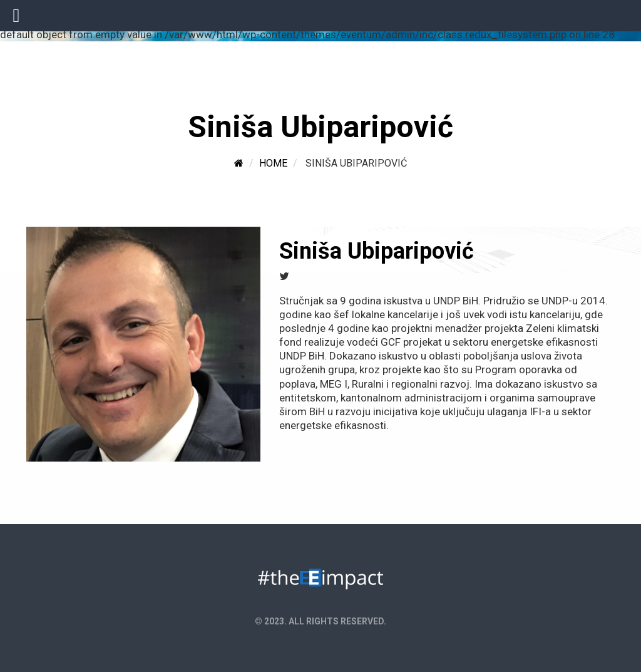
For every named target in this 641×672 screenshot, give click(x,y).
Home (273, 163)
